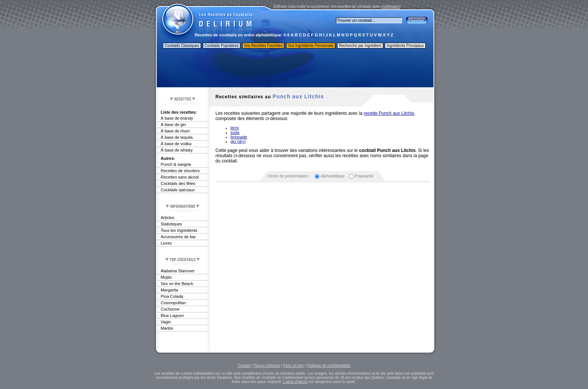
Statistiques (172, 224)
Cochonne (170, 309)
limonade (239, 137)
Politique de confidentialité (328, 366)
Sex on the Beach (177, 284)
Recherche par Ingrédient (360, 46)
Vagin (166, 322)
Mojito (166, 277)
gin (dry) (238, 141)
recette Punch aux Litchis (389, 113)
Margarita (169, 290)
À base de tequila (177, 137)
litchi (235, 128)
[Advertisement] (295, 69)
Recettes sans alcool (180, 177)
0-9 (286, 35)
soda (235, 132)
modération (391, 7)
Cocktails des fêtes (178, 183)
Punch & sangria (176, 164)
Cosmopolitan (173, 303)
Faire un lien (293, 366)
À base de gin (173, 125)
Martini (167, 328)
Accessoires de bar (178, 237)
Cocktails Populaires (222, 46)
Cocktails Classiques (182, 46)
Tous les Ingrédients (179, 230)
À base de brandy (177, 118)
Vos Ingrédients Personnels (311, 46)
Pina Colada (172, 296)
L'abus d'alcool (295, 382)
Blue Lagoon (172, 315)
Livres (166, 243)
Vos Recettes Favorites (263, 46)
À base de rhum (175, 131)
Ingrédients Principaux (405, 46)
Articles (168, 218)
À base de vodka (176, 144)
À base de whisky (177, 150)
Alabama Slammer (178, 271)
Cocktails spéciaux (178, 190)
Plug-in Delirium (267, 366)
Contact (244, 366)
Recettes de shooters (180, 171)
